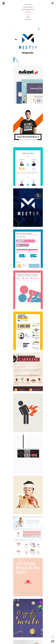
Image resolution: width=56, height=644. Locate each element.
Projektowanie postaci (28, 10)
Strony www (28, 5)
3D (28, 15)
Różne (28, 17)
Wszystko (28, 19)
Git (53, 641)
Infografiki (28, 12)
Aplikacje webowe (28, 7)
